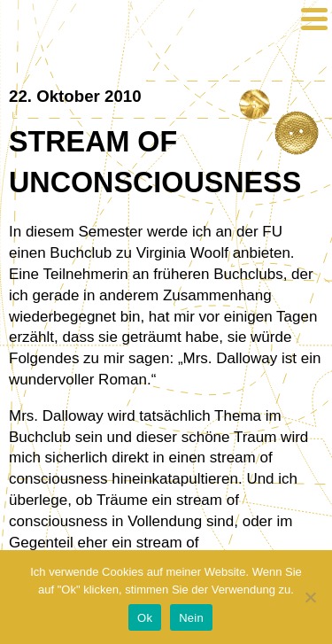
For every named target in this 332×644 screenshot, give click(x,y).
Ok (145, 618)
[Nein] (310, 597)
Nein (191, 618)
